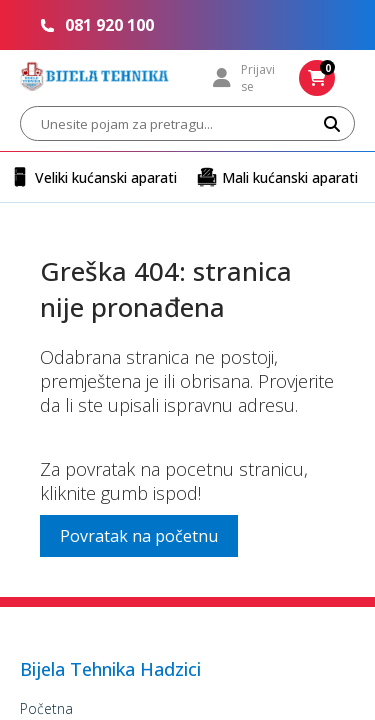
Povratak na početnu (139, 536)
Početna (46, 708)
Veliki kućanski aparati (93, 177)
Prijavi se (244, 78)
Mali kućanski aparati (277, 177)
